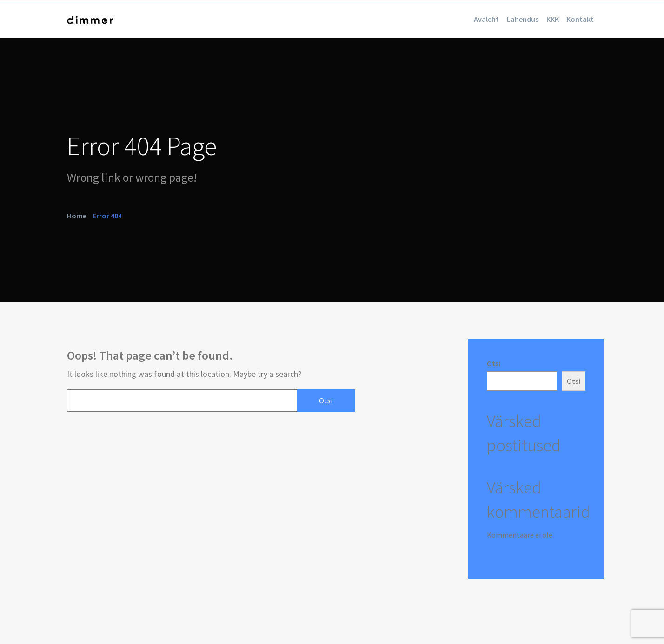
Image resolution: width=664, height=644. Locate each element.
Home (77, 215)
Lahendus (492, 19)
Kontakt (574, 19)
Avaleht (444, 19)
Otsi (494, 363)
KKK (534, 19)
